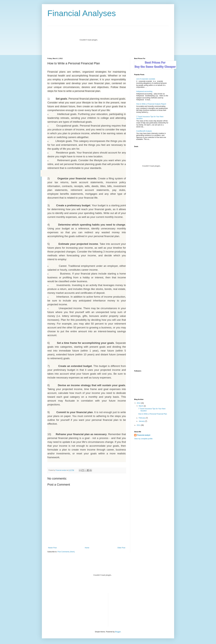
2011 (139, 425)
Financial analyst (144, 435)
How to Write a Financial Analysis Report (151, 104)
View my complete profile (143, 439)
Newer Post (52, 548)
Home (87, 548)
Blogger (118, 632)
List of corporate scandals (146, 79)
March (141, 406)
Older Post (121, 548)
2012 (139, 403)
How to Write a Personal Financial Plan (153, 414)
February (142, 418)
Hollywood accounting (144, 91)
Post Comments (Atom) (66, 552)
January (142, 421)
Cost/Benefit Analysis (144, 131)
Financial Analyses (82, 13)
